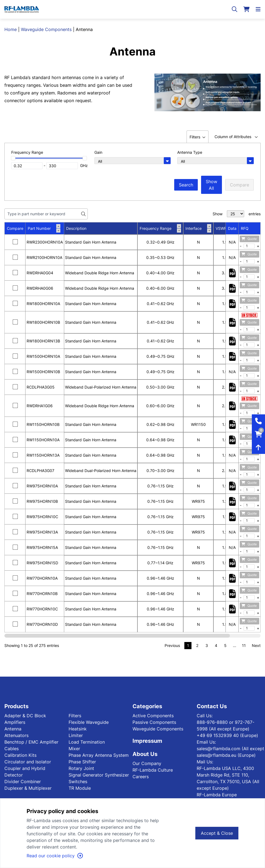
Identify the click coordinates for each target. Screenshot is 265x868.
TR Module (80, 788)
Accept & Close (217, 833)
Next (256, 645)
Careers (141, 777)
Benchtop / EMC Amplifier (31, 742)
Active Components (153, 716)
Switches (78, 782)
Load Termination (87, 742)
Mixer (74, 749)
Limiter (76, 735)
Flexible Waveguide (89, 722)
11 (244, 645)
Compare (239, 185)
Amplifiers (15, 722)
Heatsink (78, 729)
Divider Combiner (23, 782)
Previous (172, 645)
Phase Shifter (82, 762)
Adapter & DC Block (25, 716)
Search (186, 185)
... (235, 645)
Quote (249, 239)
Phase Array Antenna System (99, 755)
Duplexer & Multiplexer (28, 788)
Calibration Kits (20, 755)
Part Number (44, 228)
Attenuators (16, 735)
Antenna (13, 729)
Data (232, 228)
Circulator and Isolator (28, 762)
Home (11, 29)
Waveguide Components (46, 29)
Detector (14, 775)
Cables (12, 749)
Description (76, 228)
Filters (75, 716)
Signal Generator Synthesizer (99, 775)
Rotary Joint (81, 768)
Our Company (147, 763)
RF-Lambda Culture (153, 770)
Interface (198, 228)
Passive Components (154, 722)
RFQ (245, 228)
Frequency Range (160, 228)
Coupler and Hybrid (25, 768)
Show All (212, 185)
